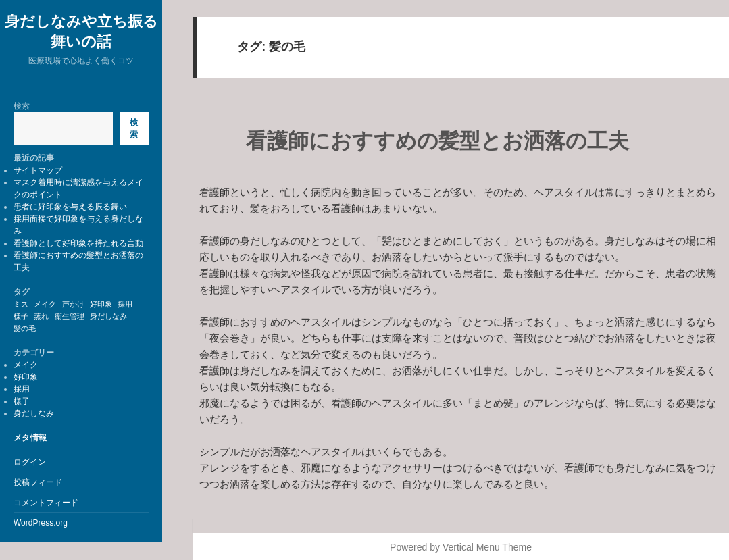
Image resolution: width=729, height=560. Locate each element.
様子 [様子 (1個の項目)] (21, 316)
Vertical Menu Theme (487, 547)
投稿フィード (38, 482)
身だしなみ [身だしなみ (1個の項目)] (108, 316)
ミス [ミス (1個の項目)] (21, 304)
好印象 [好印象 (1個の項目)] (101, 304)
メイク (26, 365)
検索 (22, 106)
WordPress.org (41, 523)
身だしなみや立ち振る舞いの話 (81, 30)
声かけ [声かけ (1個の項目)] (73, 304)
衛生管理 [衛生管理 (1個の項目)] (70, 316)
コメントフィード (46, 503)
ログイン (30, 462)
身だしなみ (34, 413)
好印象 (26, 377)
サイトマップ (38, 170)
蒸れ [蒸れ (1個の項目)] (41, 316)
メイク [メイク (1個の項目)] (45, 304)
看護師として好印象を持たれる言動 (78, 243)
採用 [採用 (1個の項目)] (125, 304)
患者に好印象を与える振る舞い (70, 207)
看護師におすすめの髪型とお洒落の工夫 (437, 141)
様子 (22, 401)
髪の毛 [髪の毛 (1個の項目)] (25, 328)
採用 (22, 389)
